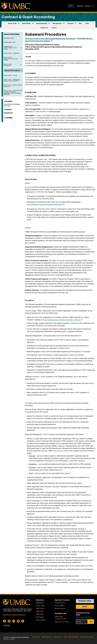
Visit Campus (40, 617)
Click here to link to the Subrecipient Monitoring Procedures (50, 39)
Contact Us (44, 28)
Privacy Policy (57, 637)
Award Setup (26, 23)
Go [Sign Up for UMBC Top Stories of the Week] (91, 622)
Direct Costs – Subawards (8, 65)
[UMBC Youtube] (18, 621)
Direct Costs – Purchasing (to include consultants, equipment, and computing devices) (13, 92)
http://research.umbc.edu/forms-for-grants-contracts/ (62, 320)
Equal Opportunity (47, 637)
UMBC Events (40, 608)
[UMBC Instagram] (14, 621)
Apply (71, 6)
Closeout (70, 23)
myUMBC (9, 118)
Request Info (85, 601)
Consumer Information (87, 637)
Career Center (40, 606)
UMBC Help (40, 611)
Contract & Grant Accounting (28, 17)
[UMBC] (16, 6)
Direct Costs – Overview (11, 53)
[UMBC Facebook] (5, 621)
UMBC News (40, 614)
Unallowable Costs (10, 42)
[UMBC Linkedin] (23, 621)
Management (57, 23)
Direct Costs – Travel (10, 75)
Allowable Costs (9, 38)
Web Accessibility (74, 637)
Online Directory (60, 603)
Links (87, 23)
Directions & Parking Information (14, 615)
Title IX (65, 637)
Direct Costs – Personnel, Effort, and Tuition (11, 59)
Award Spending (42, 23)
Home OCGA (12, 23)
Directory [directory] (88, 6)
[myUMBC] (80, 6)
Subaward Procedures (12, 70)
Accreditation (36, 637)
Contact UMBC (59, 606)
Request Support (60, 608)
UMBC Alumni (40, 603)
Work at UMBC (40, 620)
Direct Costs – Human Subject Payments (13, 86)
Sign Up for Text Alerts (62, 622)
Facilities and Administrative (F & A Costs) (10, 48)
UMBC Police (59, 616)
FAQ (80, 23)
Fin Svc (54, 28)
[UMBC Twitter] (9, 621)
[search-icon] (93, 6)
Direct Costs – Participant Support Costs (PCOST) (12, 80)
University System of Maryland (20, 637)
